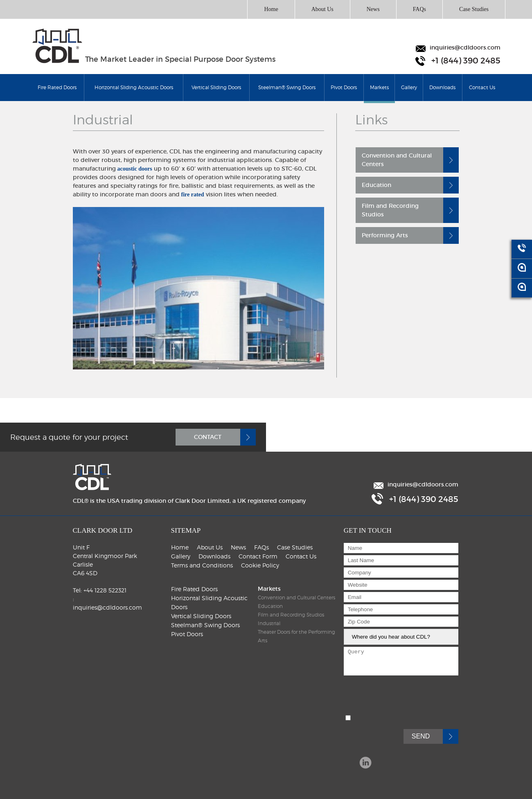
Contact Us (482, 87)
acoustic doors (135, 169)
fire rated (193, 195)
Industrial (269, 623)
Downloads (442, 87)
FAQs (419, 9)
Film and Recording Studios (390, 210)
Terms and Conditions (202, 565)
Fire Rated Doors (57, 87)
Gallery (409, 87)
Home (271, 9)
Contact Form (258, 556)
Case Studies (474, 9)
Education (376, 185)
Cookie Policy (260, 565)
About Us (322, 9)
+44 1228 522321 (105, 590)
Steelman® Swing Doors (287, 87)
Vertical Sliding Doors (216, 87)
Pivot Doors (344, 87)
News (373, 9)
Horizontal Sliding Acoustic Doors (134, 87)
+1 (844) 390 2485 (466, 61)
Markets (379, 93)
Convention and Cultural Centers (397, 160)
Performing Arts (385, 235)
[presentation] (406, 701)
